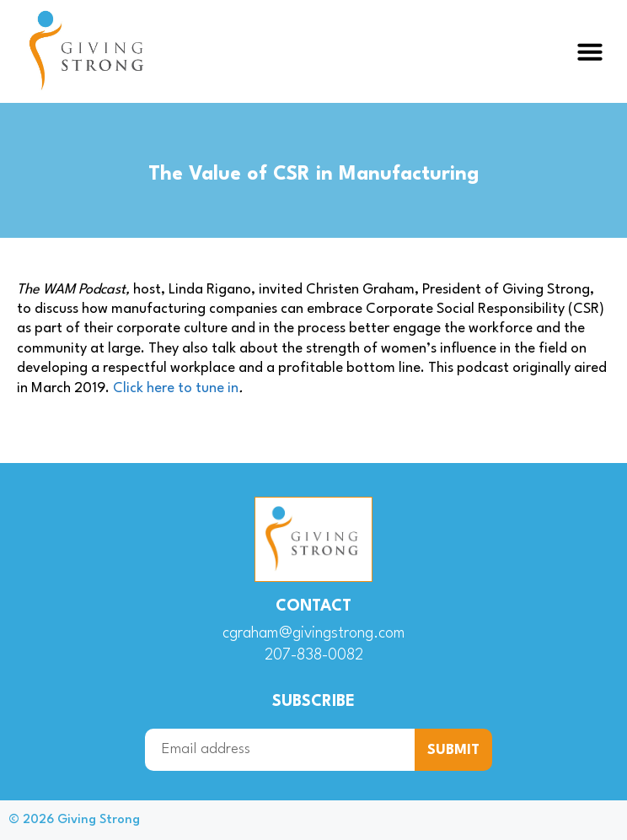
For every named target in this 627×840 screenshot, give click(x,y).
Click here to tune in (176, 388)
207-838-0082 (314, 655)
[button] (590, 51)
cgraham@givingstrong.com (314, 633)
